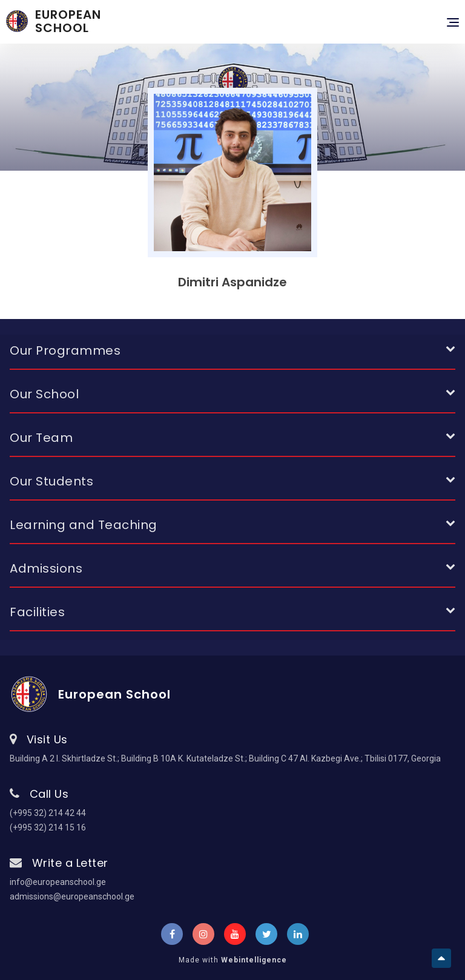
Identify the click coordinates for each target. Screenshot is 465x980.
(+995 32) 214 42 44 (48, 813)
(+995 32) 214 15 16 (48, 827)
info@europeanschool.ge (58, 882)
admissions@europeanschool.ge (72, 896)
